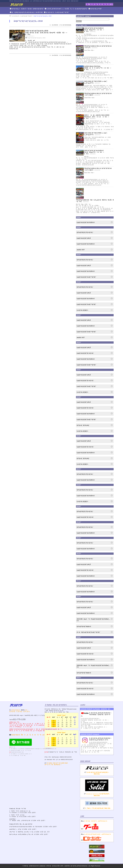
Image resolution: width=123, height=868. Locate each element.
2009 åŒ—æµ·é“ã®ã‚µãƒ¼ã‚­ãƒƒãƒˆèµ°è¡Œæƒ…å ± (94, 666)
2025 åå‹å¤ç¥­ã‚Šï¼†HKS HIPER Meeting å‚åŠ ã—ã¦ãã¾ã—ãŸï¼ (97, 117)
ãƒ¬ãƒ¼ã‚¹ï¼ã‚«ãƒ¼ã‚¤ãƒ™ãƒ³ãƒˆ (57, 12)
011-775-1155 (19, 719)
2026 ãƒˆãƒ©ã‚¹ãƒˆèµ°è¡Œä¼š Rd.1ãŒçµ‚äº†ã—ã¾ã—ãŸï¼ (94, 30)
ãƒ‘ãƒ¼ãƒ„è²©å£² (96, 9)
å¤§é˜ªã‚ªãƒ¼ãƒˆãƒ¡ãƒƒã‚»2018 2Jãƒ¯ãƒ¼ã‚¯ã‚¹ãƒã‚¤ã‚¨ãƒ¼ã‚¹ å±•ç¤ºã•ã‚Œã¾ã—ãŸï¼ (46, 33)
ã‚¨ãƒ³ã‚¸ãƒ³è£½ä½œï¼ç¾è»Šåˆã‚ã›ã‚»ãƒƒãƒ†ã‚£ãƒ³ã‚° (67, 9)
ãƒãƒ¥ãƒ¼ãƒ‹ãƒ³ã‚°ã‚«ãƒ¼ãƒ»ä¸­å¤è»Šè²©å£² (27, 12)
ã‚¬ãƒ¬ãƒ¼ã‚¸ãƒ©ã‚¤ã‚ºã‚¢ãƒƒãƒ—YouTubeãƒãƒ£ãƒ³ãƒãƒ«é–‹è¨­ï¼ (96, 715)
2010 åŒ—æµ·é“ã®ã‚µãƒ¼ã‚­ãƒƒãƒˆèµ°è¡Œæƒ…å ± (94, 620)
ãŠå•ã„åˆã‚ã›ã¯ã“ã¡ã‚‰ (99, 4)
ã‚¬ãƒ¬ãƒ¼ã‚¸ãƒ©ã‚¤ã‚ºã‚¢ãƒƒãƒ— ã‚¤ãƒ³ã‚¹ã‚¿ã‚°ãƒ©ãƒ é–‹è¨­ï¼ (100, 739)
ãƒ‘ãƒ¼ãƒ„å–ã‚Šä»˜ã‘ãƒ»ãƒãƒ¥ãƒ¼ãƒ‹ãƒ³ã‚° (28, 9)
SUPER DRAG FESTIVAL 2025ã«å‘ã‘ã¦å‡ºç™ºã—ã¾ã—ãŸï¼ (98, 68)
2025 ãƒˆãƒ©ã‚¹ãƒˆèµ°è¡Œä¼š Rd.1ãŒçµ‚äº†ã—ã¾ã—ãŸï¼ (94, 152)
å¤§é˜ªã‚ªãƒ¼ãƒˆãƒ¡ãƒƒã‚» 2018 (43, 16)
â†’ (97, 771)
